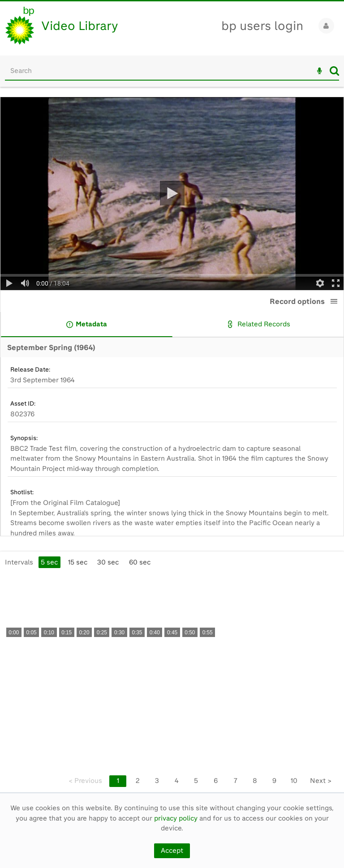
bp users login (262, 26)
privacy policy (176, 818)
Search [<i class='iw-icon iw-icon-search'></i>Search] (334, 71)
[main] (172, 445)
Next (321, 781)
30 (108, 562)
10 (294, 781)
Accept (172, 851)
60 (140, 562)
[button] (334, 301)
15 (78, 562)
